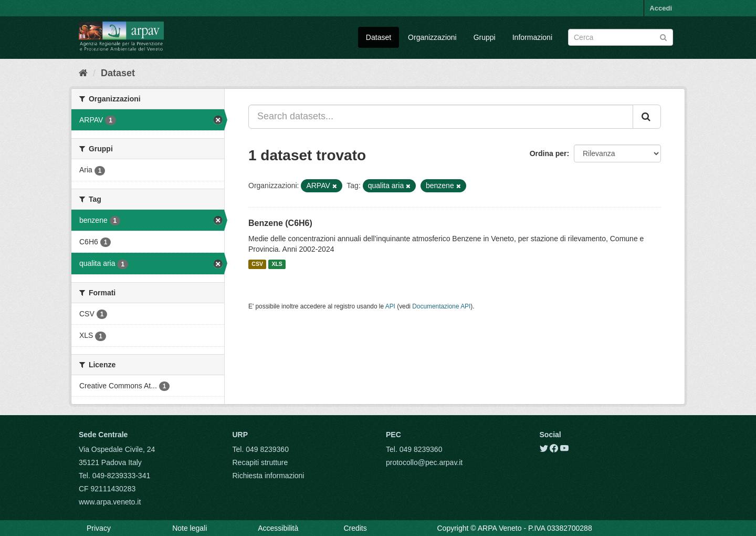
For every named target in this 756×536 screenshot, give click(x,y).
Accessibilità (278, 528)
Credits (355, 528)
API (390, 306)
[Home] (83, 73)
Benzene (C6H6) (280, 223)
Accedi (661, 8)
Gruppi (485, 37)
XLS (277, 264)
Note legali (190, 528)
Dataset (379, 37)
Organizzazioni (432, 37)
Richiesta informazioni (269, 476)
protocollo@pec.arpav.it (424, 462)
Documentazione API (441, 306)
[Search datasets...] (441, 117)
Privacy (99, 528)
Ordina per (548, 153)
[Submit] (663, 37)
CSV (257, 264)
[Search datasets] (621, 37)
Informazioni (532, 37)
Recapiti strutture (260, 462)
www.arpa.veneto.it (110, 502)
